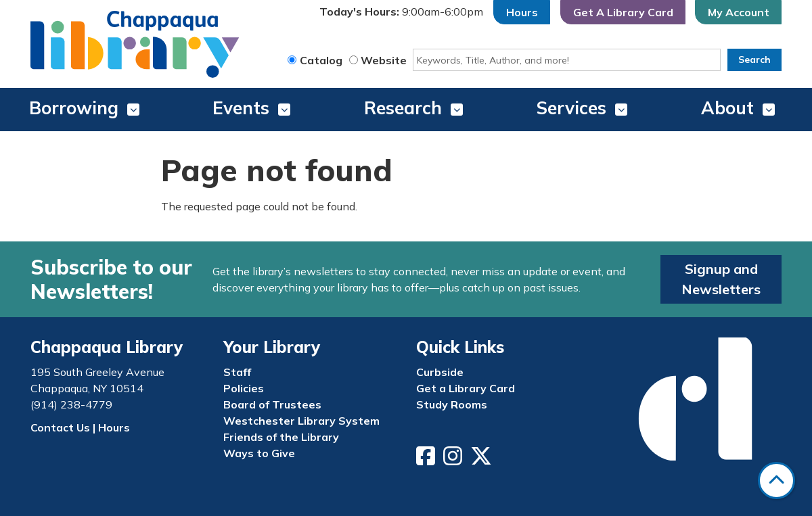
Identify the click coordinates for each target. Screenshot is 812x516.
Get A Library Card (623, 12)
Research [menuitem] (403, 108)
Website (384, 60)
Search (754, 60)
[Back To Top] (776, 480)
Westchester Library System (301, 421)
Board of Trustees (272, 404)
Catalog (321, 60)
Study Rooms (452, 404)
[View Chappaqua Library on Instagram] (454, 460)
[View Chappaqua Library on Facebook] (427, 460)
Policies (244, 388)
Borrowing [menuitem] (74, 108)
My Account (739, 12)
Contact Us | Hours (80, 427)
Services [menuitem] (571, 108)
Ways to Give (259, 453)
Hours (522, 12)
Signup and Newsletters (721, 279)
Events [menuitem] (241, 108)
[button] (401, 12)
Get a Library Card (466, 388)
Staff (237, 372)
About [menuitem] (727, 108)
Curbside (440, 372)
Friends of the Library (281, 437)
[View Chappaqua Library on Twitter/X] (482, 460)
